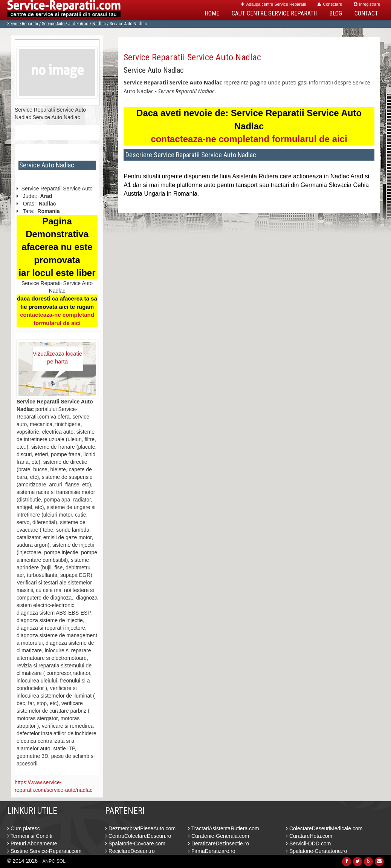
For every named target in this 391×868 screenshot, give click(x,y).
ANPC (49, 861)
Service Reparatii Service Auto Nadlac (192, 57)
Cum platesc (24, 828)
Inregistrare (367, 4)
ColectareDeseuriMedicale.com (324, 828)
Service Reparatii (23, 24)
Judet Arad (78, 24)
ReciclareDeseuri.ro (130, 851)
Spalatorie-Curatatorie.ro (316, 851)
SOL (61, 861)
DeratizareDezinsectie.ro (218, 843)
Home (212, 13)
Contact (366, 13)
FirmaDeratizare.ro (212, 851)
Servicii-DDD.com (308, 843)
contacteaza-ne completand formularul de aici (249, 139)
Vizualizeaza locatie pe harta (57, 357)
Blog (336, 13)
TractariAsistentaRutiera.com (224, 828)
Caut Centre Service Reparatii (274, 13)
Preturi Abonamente (32, 843)
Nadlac (99, 24)
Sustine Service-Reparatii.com (44, 851)
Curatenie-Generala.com (218, 836)
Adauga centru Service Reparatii (273, 4)
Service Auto (53, 24)
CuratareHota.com (309, 836)
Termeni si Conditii (30, 836)
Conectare (330, 4)
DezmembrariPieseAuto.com (140, 828)
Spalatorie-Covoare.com (135, 843)
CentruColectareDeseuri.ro (138, 836)
